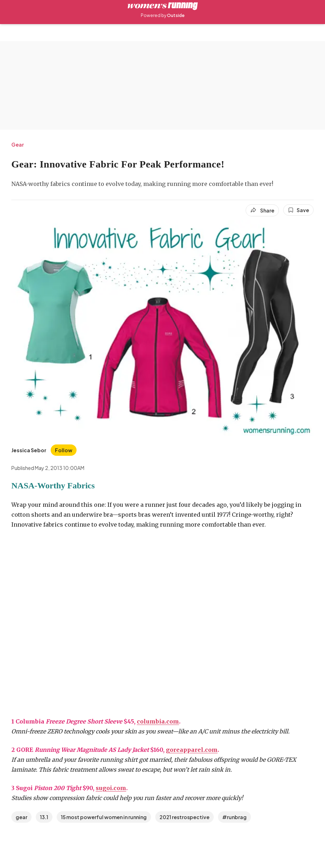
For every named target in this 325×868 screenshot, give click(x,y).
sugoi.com (111, 788)
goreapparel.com (192, 750)
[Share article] (262, 210)
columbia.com (158, 721)
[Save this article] (298, 210)
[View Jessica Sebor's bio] (29, 450)
